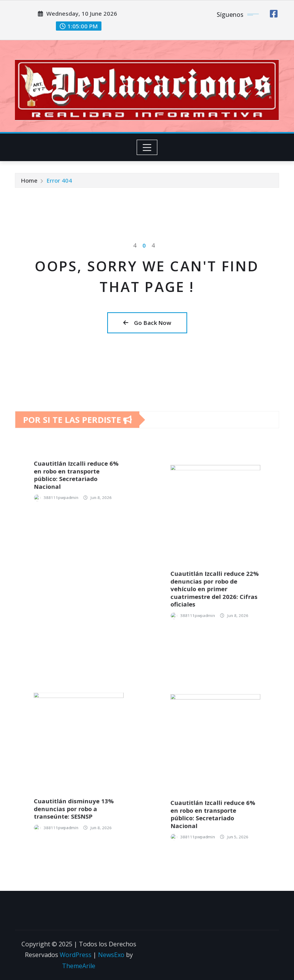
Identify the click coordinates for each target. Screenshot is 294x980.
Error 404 (59, 183)
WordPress (76, 955)
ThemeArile (79, 966)
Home (29, 183)
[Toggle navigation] (147, 147)
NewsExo (111, 955)
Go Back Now (147, 323)
